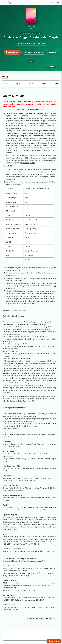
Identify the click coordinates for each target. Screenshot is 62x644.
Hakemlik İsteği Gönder (34, 52)
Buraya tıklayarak (9, 102)
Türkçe (52, 2)
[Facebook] (5, 84)
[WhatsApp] (18, 84)
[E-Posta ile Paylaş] (57, 84)
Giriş (58, 2)
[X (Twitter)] (31, 84)
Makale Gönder (12, 52)
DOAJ (31, 62)
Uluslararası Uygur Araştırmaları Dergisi (31, 37)
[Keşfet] (53, 52)
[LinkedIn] (44, 84)
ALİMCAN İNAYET (35, 33)
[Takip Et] (50, 66)
